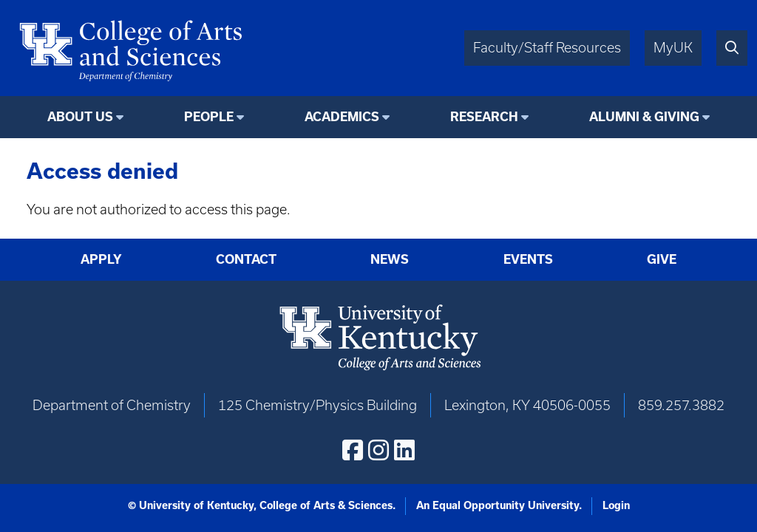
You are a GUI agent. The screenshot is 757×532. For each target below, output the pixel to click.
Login (616, 505)
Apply (101, 259)
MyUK (673, 48)
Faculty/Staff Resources (547, 48)
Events (528, 259)
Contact (246, 259)
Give (662, 259)
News (390, 259)
